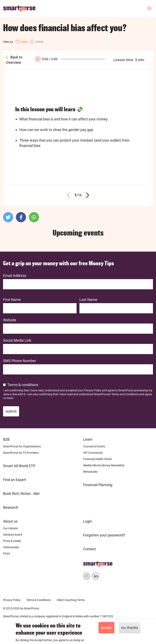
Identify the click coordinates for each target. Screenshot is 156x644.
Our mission (11, 528)
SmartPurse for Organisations (22, 446)
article (39, 42)
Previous (70, 195)
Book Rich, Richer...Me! (21, 494)
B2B (6, 439)
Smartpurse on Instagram (87, 577)
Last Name (88, 300)
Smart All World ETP (19, 466)
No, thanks (130, 628)
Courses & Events (94, 446)
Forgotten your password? (104, 535)
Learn (88, 439)
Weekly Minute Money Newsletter (104, 465)
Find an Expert (15, 480)
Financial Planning (98, 485)
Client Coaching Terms (71, 600)
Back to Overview (14, 60)
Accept (106, 628)
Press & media (12, 541)
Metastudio (90, 472)
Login (88, 521)
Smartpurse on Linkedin (96, 577)
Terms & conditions (23, 385)
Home (88, 563)
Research (11, 507)
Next (87, 195)
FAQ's (6, 554)
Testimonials (11, 547)
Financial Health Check (97, 459)
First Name (12, 300)
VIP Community (93, 453)
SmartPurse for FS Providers (21, 453)
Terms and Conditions (125, 394)
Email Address (15, 276)
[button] (8, 217)
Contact (89, 549)
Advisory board (13, 535)
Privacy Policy (93, 390)
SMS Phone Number (19, 361)
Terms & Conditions (39, 600)
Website (10, 320)
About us (10, 521)
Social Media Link (17, 340)
